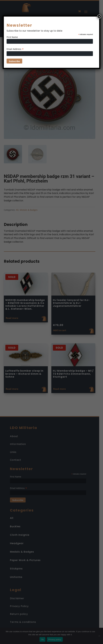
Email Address (15, 49)
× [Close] (99, 17)
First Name (12, 37)
